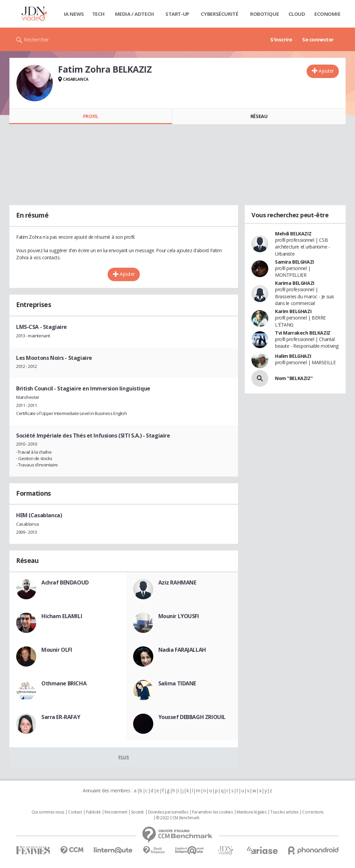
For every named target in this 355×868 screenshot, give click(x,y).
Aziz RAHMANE (177, 582)
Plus (124, 757)
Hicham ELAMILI (62, 616)
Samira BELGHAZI (294, 262)
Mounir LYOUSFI (179, 616)
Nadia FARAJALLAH (182, 650)
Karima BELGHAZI (295, 283)
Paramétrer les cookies (212, 812)
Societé (137, 812)
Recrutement (116, 812)
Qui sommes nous (48, 812)
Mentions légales (251, 812)
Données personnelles (168, 812)
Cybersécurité (220, 14)
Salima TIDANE (177, 683)
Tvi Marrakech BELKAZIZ (303, 333)
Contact (75, 812)
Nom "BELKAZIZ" (294, 378)
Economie (327, 14)
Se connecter (318, 39)
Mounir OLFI (57, 650)
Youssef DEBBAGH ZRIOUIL (192, 717)
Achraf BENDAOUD (65, 582)
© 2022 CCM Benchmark (178, 818)
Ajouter (326, 71)
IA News (74, 14)
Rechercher (36, 39)
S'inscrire (281, 39)
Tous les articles (284, 812)
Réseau (259, 116)
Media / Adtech (134, 14)
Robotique (264, 14)
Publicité (93, 812)
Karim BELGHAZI (293, 311)
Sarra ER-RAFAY (61, 717)
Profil (91, 116)
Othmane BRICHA (64, 683)
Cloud (297, 14)
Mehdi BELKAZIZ (293, 234)
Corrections (313, 812)
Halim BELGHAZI (293, 356)
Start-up (177, 14)
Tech (98, 14)
